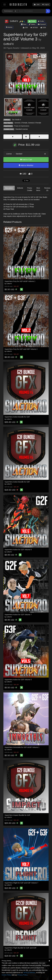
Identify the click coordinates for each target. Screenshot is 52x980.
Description (9, 188)
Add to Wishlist (26, 165)
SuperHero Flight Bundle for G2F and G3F (21, 948)
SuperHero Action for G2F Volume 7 (18, 615)
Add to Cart (26, 160)
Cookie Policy (6, 975)
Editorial (20, 188)
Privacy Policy (22, 975)
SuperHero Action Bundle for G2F (17, 417)
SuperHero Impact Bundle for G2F (18, 815)
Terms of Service (29, 973)
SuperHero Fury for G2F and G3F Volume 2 (21, 349)
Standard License (22, 129)
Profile (41, 21)
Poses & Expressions (22, 126)
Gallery (32, 24)
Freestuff (42, 24)
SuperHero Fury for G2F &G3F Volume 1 (20, 281)
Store (24, 24)
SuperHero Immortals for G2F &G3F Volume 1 (22, 747)
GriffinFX (9, 44)
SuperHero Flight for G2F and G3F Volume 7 (21, 883)
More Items (38, 189)
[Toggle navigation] (4, 4)
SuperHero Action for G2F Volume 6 (18, 550)
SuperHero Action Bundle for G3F (17, 482)
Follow (32, 21)
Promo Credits (30, 189)
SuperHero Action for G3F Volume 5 (18, 680)
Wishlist (9, 27)
